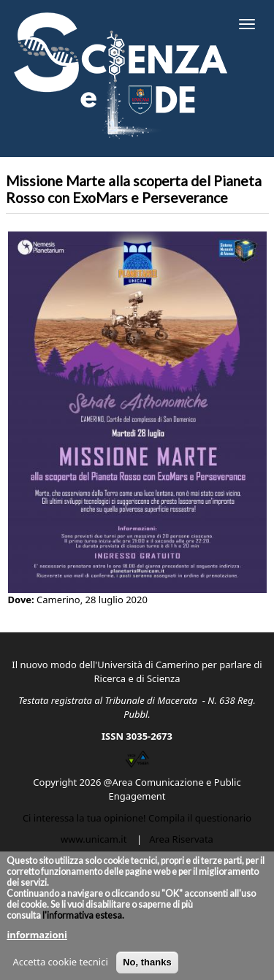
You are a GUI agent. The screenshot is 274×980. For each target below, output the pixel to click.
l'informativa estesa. (83, 923)
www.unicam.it (94, 839)
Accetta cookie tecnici (60, 969)
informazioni (37, 942)
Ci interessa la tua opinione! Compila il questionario (137, 818)
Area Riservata (181, 839)
